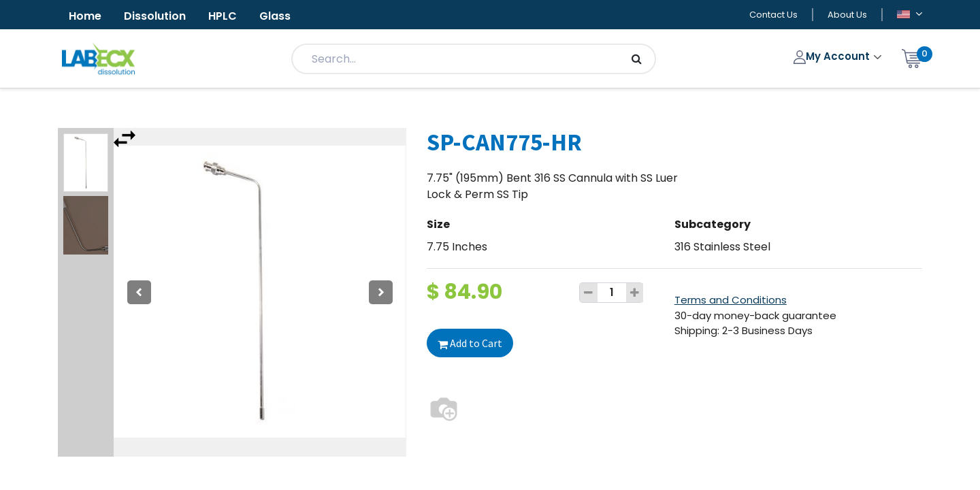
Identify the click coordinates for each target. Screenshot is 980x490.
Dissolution (155, 16)
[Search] (637, 59)
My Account (833, 56)
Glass (275, 16)
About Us (847, 15)
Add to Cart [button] (470, 343)
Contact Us (773, 15)
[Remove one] (589, 293)
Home (85, 16)
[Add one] (635, 293)
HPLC (223, 16)
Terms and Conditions (731, 300)
